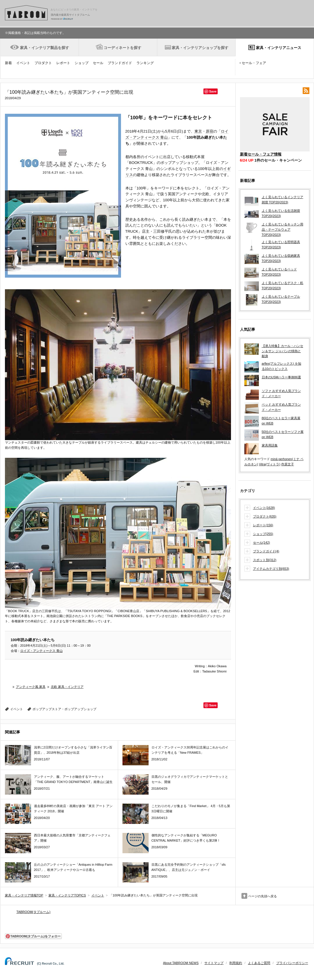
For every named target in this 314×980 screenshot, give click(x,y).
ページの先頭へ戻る (262, 896)
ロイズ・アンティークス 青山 (41, 651)
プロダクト (43, 63)
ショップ (82, 63)
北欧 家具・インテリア (67, 687)
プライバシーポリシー (292, 963)
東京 (198, 131)
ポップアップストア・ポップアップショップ (64, 709)
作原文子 (288, 464)
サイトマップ (214, 963)
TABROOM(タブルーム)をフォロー (33, 936)
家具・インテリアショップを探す (200, 48)
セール (98, 63)
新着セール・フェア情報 (261, 154)
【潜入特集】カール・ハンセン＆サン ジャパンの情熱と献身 (283, 351)
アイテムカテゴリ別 (271, 569)
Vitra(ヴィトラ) (270, 464)
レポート (63, 63)
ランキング (145, 63)
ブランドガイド (120, 63)
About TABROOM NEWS (181, 963)
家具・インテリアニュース (279, 48)
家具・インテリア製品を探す (45, 48)
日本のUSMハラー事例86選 (281, 377)
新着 (8, 63)
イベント (23, 63)
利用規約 (236, 963)
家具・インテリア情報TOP (24, 895)
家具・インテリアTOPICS (67, 895)
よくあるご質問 (259, 963)
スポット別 (265, 560)
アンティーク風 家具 (31, 687)
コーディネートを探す (122, 48)
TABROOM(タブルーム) (34, 912)
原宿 (210, 131)
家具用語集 (270, 445)
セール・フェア (254, 63)
